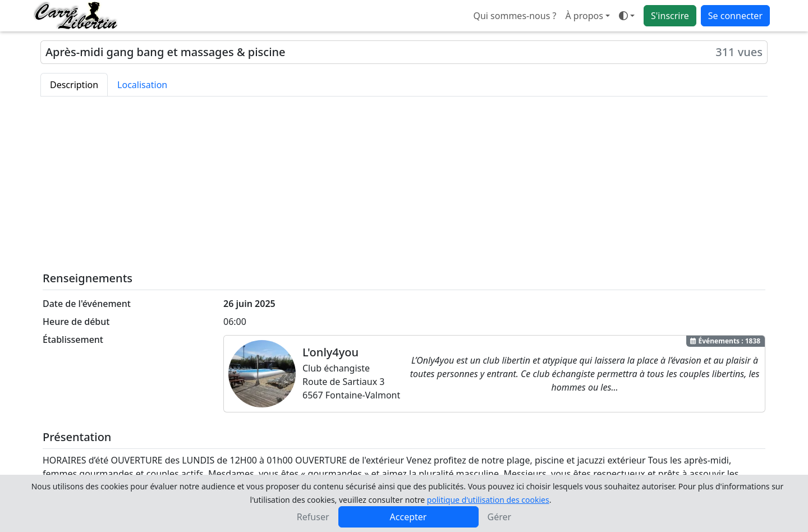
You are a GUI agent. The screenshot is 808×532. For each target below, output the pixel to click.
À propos (584, 16)
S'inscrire (670, 16)
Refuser (313, 517)
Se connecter (735, 16)
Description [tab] (74, 85)
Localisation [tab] (142, 85)
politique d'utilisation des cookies (488, 500)
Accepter (408, 517)
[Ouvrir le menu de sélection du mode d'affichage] (627, 16)
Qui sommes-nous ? (515, 16)
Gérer (500, 517)
